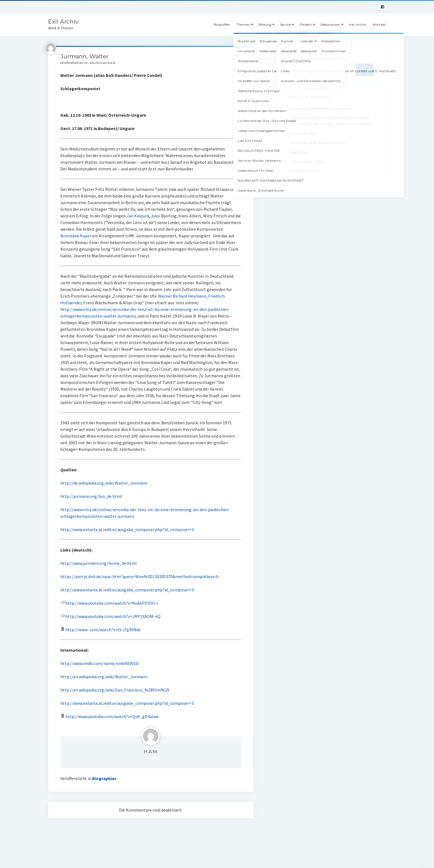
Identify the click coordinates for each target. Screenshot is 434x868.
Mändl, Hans (299, 152)
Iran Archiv (358, 24)
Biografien (222, 24)
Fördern (306, 24)
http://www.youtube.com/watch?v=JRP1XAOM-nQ (110, 616)
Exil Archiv (63, 21)
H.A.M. (151, 752)
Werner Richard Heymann (182, 296)
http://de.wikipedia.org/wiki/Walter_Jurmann (104, 483)
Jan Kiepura (138, 216)
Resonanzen (330, 24)
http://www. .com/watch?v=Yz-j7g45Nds (103, 630)
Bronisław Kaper (76, 236)
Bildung (265, 24)
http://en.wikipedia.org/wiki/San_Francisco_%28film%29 (115, 690)
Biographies (104, 778)
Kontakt (379, 24)
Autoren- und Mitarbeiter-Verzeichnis (320, 108)
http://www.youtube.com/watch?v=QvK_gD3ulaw (109, 716)
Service (285, 24)
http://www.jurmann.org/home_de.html (99, 563)
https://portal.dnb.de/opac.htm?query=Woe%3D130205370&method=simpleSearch (139, 576)
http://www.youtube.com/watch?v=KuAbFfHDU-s (112, 603)
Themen (243, 24)
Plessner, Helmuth (304, 171)
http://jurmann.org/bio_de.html (91, 496)
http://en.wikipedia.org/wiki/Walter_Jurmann (104, 677)
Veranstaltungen (303, 133)
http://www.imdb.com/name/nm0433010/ (100, 663)
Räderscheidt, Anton (306, 162)
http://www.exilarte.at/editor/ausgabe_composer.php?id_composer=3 (127, 529)
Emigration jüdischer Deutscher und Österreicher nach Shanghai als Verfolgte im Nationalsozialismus (331, 121)
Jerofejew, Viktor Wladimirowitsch (317, 143)
